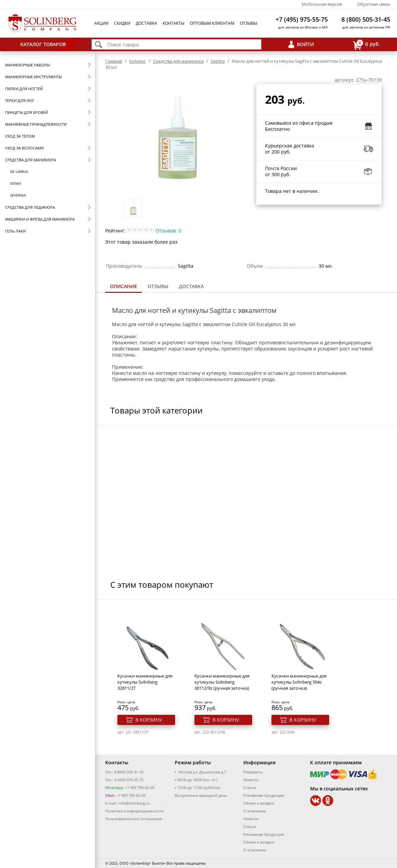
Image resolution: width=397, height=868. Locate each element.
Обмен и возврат (259, 803)
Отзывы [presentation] (158, 286)
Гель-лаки (15, 231)
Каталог (138, 61)
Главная (114, 61)
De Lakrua (19, 171)
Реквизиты (253, 772)
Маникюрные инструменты (33, 77)
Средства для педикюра (30, 207)
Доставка (146, 23)
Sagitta (218, 61)
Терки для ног (20, 100)
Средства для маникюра (31, 160)
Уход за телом (20, 136)
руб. (366, 45)
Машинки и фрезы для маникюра (40, 219)
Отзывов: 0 (168, 231)
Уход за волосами (24, 148)
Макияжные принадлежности (36, 124)
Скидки (122, 23)
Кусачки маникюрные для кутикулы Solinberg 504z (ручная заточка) (299, 682)
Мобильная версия (322, 4)
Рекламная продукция (264, 795)
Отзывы (249, 23)
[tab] (124, 287)
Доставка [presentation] (191, 286)
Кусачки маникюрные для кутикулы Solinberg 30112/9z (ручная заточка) (222, 682)
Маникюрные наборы (27, 65)
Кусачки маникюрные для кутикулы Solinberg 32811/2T (145, 682)
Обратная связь (374, 4)
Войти (305, 44)
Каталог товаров (43, 44)
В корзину (149, 720)
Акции (101, 23)
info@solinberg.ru (134, 803)
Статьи (250, 788)
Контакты (173, 23)
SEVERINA (18, 195)
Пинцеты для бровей (26, 112)
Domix (16, 183)
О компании (255, 811)
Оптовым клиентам (212, 23)
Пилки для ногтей (24, 89)
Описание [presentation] (124, 286)
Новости (251, 780)
